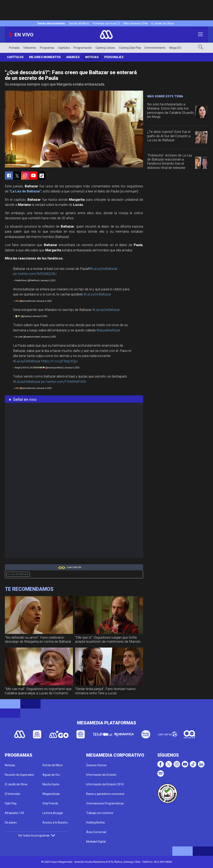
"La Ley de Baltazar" (25, 191)
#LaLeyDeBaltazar (104, 269)
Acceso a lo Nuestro (55, 822)
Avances (73, 57)
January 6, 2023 (48, 280)
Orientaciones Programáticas (105, 803)
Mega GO (175, 48)
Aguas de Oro (51, 775)
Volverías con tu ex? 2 (106, 23)
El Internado (12, 794)
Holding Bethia (95, 822)
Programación (83, 48)
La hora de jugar (53, 813)
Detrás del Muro (79, 23)
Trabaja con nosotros (100, 813)
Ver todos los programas (37, 835)
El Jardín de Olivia (162, 23)
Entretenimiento (155, 48)
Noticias (92, 57)
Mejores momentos (45, 57)
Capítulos (64, 48)
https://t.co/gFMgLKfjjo (59, 361)
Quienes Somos (96, 765)
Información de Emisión (101, 775)
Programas (47, 48)
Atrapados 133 (14, 813)
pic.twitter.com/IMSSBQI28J (35, 274)
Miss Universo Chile (136, 23)
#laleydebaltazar (108, 330)
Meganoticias (51, 794)
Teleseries (30, 48)
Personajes (114, 57)
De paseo (11, 822)
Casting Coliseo (105, 48)
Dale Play (11, 803)
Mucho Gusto (51, 784)
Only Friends (50, 803)
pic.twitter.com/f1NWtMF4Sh (64, 382)
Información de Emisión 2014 (105, 784)
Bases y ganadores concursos (105, 794)
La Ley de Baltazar (18, 574)
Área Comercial (96, 832)
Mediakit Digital (96, 842)
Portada (14, 48)
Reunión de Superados (19, 775)
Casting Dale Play (130, 48)
